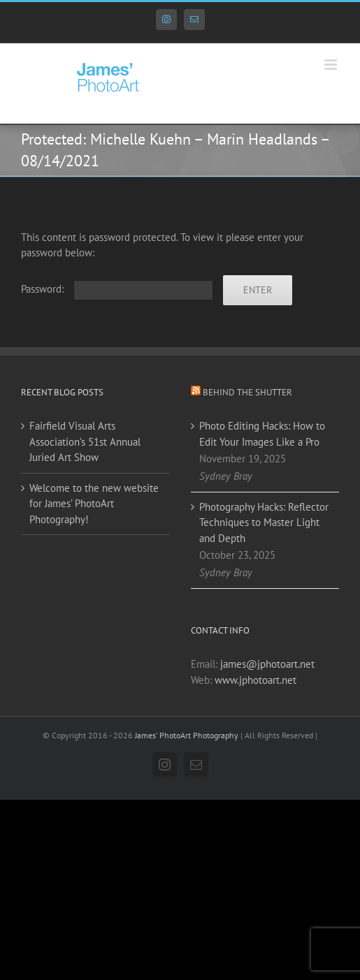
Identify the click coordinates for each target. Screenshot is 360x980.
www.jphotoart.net (255, 680)
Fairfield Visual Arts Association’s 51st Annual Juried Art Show (85, 441)
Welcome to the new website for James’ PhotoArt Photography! (94, 504)
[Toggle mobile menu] (332, 65)
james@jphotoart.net (267, 664)
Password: (117, 289)
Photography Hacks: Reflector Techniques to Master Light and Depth (264, 522)
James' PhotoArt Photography (187, 735)
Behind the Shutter (247, 392)
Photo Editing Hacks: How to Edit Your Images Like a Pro (262, 434)
